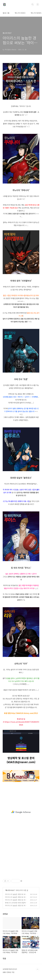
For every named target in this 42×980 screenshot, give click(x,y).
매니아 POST (10, 890)
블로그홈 (6, 13)
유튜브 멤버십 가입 (9, 972)
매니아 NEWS (36, 13)
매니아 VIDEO (20, 13)
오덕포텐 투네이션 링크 (10, 969)
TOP (38, 969)
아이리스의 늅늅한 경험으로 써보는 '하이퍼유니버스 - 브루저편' (16, 907)
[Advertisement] (21, 812)
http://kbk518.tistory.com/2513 (25, 713)
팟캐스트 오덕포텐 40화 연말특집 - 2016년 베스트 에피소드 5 (16, 904)
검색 (33, 4)
